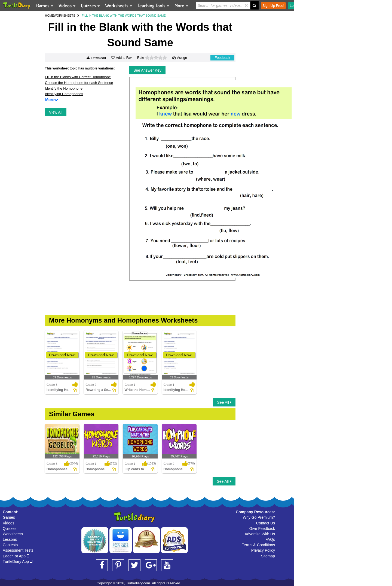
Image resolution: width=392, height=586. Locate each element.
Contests (10, 545)
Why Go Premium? (259, 517)
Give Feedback (262, 529)
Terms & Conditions (258, 545)
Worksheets (13, 534)
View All (56, 112)
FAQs (270, 539)
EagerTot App (16, 556)
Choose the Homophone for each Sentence (79, 83)
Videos (9, 523)
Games (9, 517)
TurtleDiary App (18, 561)
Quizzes (10, 529)
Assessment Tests (18, 550)
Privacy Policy (263, 550)
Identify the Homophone (64, 88)
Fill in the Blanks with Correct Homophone (78, 77)
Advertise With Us (260, 534)
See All (224, 402)
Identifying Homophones (64, 94)
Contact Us (266, 523)
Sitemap (268, 556)
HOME (49, 16)
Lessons (10, 539)
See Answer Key (147, 70)
